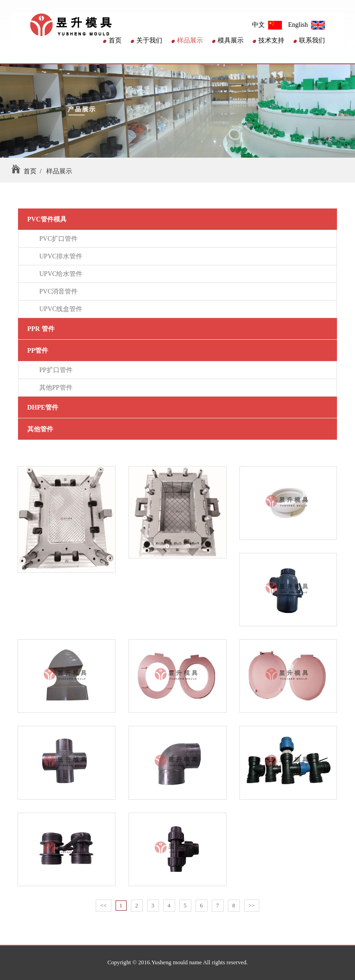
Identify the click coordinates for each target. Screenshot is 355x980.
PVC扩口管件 (57, 239)
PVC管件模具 (47, 219)
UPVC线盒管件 (59, 309)
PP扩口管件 (54, 370)
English (306, 25)
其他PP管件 (54, 388)
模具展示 (228, 40)
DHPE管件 (43, 407)
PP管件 (38, 351)
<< (104, 906)
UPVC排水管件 (59, 256)
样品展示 (187, 40)
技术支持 (269, 40)
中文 (267, 25)
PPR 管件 (41, 329)
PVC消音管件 (57, 291)
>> (252, 906)
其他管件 (40, 429)
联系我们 (309, 40)
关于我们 (147, 40)
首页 (112, 40)
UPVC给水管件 (59, 274)
